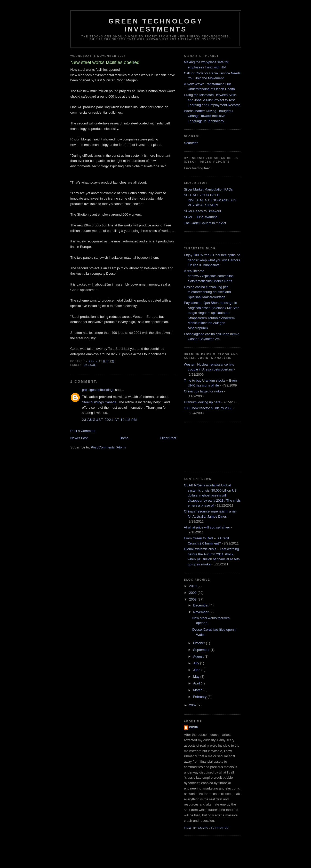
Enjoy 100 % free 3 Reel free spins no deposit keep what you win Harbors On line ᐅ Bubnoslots (212, 260)
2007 (193, 705)
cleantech (191, 143)
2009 (193, 593)
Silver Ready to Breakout (203, 211)
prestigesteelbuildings (98, 390)
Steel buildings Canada (99, 402)
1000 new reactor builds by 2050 (208, 408)
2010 (193, 586)
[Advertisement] (207, 446)
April (197, 683)
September (202, 650)
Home (124, 438)
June (197, 670)
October (200, 643)
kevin (194, 727)
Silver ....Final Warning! (201, 217)
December (201, 605)
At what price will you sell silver (207, 527)
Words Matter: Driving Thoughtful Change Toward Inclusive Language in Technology (209, 116)
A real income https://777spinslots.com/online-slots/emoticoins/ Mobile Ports (209, 276)
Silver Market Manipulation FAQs (208, 189)
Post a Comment (83, 431)
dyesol (90, 365)
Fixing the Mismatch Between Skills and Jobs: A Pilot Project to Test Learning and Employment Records (212, 100)
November (201, 612)
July (197, 663)
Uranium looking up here (202, 402)
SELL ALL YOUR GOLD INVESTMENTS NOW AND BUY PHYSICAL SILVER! (210, 200)
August (199, 656)
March (198, 690)
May (197, 677)
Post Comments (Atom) (108, 447)
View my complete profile (206, 828)
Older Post (168, 438)
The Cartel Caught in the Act (205, 223)
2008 (193, 599)
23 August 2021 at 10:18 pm (110, 420)
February (200, 697)
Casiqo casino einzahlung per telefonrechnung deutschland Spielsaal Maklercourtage (208, 292)
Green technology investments (156, 25)
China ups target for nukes (204, 391)
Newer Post (79, 438)
